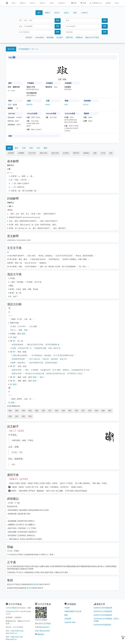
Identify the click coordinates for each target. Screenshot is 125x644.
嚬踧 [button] (10, 411)
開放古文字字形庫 (92, 37)
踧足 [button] (90, 411)
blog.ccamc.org (17, 637)
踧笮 (35, 381)
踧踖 (15, 384)
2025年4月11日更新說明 (103, 611)
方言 (38, 148)
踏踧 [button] (37, 411)
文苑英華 (68, 619)
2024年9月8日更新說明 (102, 625)
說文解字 (60, 37)
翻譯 (46, 148)
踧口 (42, 377)
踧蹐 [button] (110, 411)
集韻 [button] (111, 153)
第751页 (30, 588)
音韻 (31, 148)
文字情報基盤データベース (28, 49)
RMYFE (30, 105)
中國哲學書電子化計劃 (73, 611)
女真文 (43, 3)
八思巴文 (62, 3)
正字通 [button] (103, 153)
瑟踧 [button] (30, 411)
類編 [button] (95, 153)
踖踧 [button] (43, 411)
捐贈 (83, 3)
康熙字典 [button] (76, 153)
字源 (24, 148)
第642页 (36, 584)
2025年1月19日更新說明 (103, 615)
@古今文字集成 (45, 623)
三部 (20, 452)
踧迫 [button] (17, 416)
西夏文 (23, 3)
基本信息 (11, 49)
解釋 (9, 148)
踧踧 (13, 402)
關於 (74, 3)
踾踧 (15, 337)
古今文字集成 (11, 608)
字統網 (67, 608)
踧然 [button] (57, 411)
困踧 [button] (17, 411)
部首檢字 (29, 37)
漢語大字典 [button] (43, 153)
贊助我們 (39, 634)
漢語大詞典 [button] (55, 153)
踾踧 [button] (23, 416)
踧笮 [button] (70, 411)
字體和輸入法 (96, 3)
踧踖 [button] (96, 411)
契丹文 (33, 3)
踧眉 (35, 377)
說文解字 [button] (66, 153)
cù (9, 91)
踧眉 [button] (63, 411)
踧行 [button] (83, 411)
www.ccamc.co (11, 633)
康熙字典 (69, 37)
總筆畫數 (50, 37)
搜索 (58, 20)
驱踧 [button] (30, 416)
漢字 (14, 3)
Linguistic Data (70, 622)
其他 (117, 3)
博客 (108, 3)
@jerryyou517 (44, 627)
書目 (17, 148)
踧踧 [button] (103, 411)
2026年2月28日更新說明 (103, 608)
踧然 (24, 334)
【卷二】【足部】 (17, 431)
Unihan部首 (39, 37)
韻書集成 (79, 37)
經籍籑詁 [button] (86, 153)
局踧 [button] (23, 411)
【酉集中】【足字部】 (19, 479)
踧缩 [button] (77, 411)
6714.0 (86, 105)
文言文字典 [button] (32, 153)
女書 (52, 3)
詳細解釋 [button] (21, 153)
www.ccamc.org (17, 631)
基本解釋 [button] (11, 153)
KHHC (48, 105)
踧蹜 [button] (10, 416)
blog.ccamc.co (11, 639)
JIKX (66, 105)
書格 (66, 615)
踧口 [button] (50, 411)
